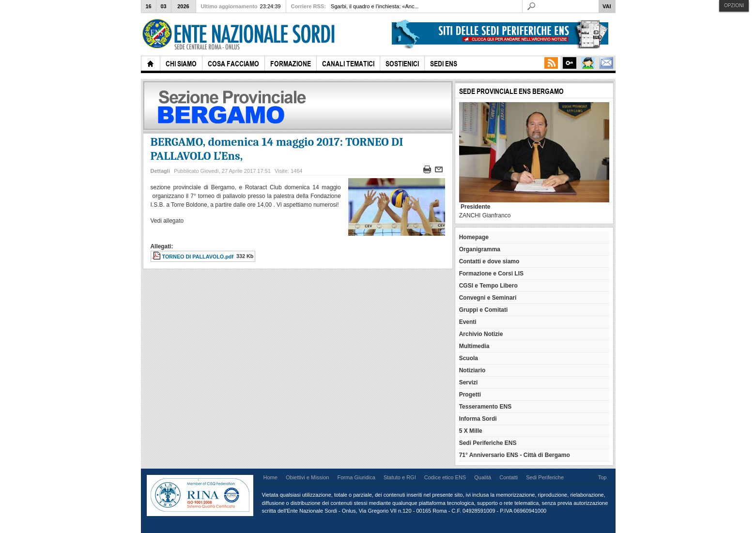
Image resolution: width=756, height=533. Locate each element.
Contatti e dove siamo (489, 261)
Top (602, 477)
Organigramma (480, 249)
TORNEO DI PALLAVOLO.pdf (198, 257)
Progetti (470, 395)
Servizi (469, 382)
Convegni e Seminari (488, 298)
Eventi (468, 322)
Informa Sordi (478, 419)
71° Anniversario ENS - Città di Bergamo (515, 455)
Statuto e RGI (400, 477)
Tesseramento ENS (486, 407)
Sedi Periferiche (545, 477)
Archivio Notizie (481, 334)
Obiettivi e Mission (308, 477)
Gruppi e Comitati (484, 310)
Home (270, 477)
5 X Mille (471, 431)
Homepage (474, 237)
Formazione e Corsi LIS (491, 274)
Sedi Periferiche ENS (488, 443)
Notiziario (472, 370)
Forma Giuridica (356, 477)
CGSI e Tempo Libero (488, 286)
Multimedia (474, 346)
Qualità (483, 477)
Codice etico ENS (445, 477)
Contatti (509, 477)
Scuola (469, 358)
